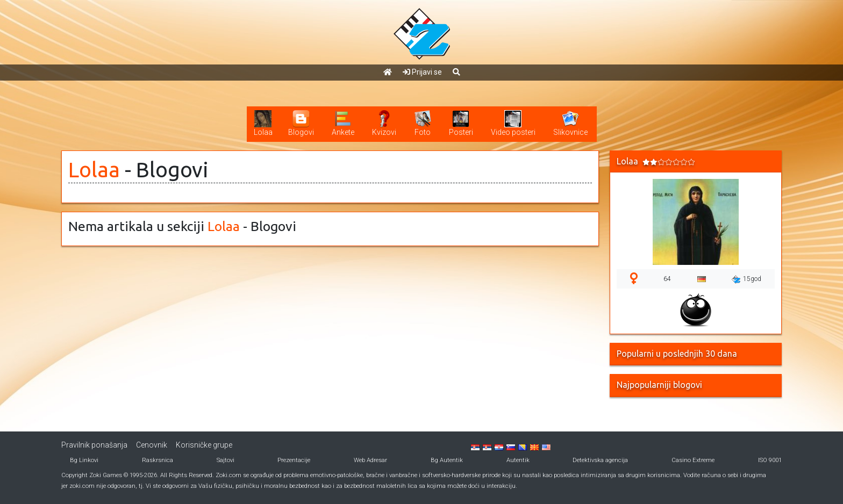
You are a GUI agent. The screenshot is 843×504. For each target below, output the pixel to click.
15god (746, 279)
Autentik (518, 460)
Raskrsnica (158, 460)
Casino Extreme (693, 460)
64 (667, 279)
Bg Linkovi (84, 460)
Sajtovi (226, 460)
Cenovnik (152, 445)
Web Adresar (370, 460)
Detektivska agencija (600, 460)
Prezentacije (294, 460)
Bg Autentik (447, 460)
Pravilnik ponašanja (94, 445)
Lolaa (94, 170)
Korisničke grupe (204, 445)
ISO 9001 (770, 460)
